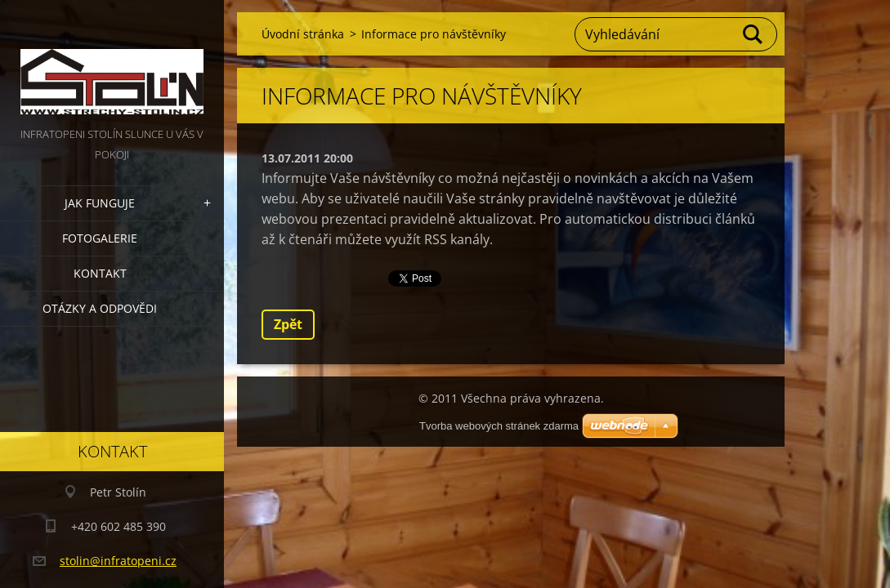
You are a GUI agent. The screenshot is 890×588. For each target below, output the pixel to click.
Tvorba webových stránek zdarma (499, 426)
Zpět (288, 324)
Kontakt (100, 273)
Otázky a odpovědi (100, 308)
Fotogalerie (100, 238)
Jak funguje (100, 203)
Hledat (754, 34)
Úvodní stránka (303, 34)
